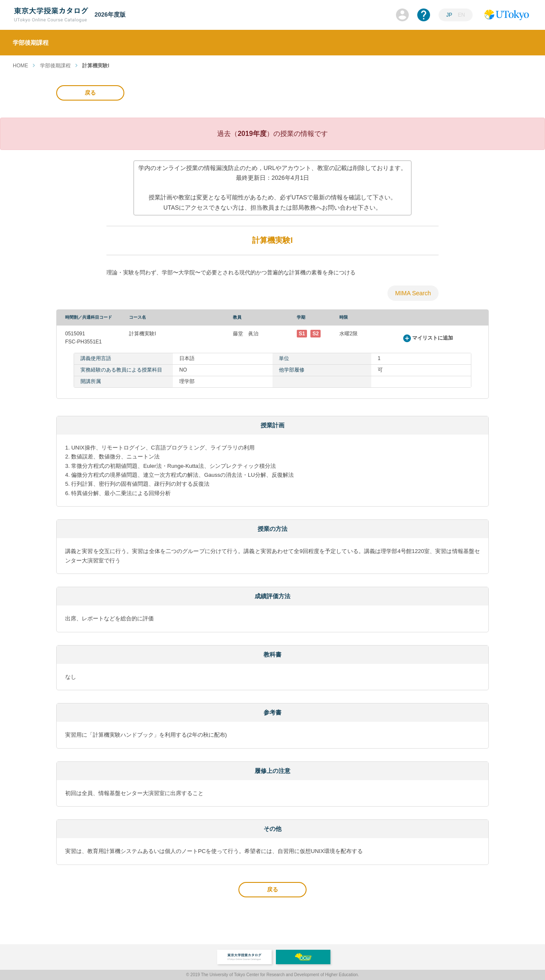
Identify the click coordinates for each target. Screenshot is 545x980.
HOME (20, 66)
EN (461, 15)
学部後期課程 (55, 66)
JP (449, 15)
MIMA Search (413, 293)
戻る (90, 93)
